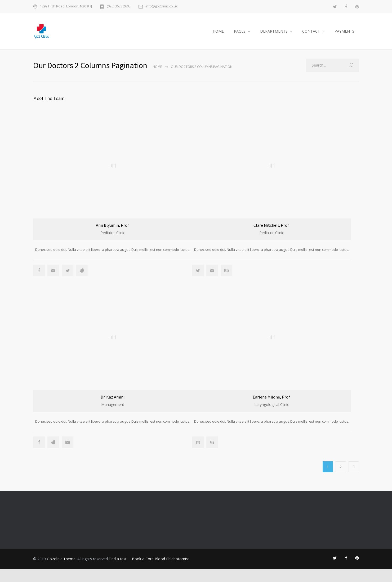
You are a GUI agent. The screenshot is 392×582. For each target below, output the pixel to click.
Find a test (118, 572)
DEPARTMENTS (274, 31)
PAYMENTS (344, 31)
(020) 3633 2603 (119, 6)
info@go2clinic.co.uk (162, 6)
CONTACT (311, 31)
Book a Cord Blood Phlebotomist (161, 572)
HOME (218, 31)
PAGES (240, 31)
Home (157, 67)
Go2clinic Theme (61, 572)
